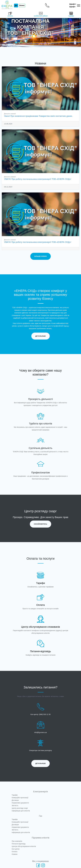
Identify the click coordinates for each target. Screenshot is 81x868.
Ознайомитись (41, 524)
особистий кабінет (41, 14)
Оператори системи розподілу (40, 750)
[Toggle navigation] (79, 5)
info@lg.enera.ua (41, 732)
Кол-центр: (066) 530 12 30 (41, 714)
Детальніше (41, 336)
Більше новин (40, 256)
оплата (10, 14)
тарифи (71, 14)
